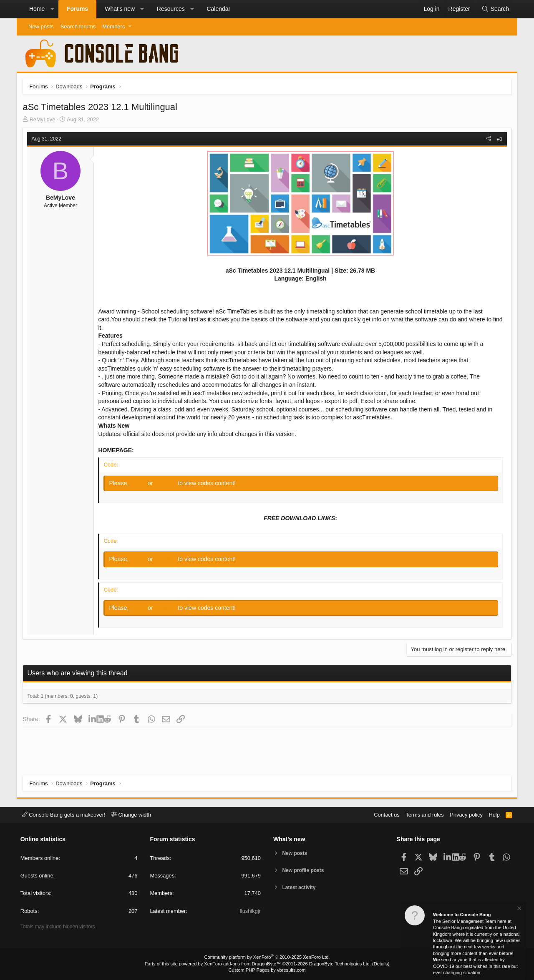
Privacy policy (465, 815)
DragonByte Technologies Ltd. (339, 964)
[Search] (495, 9)
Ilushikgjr (250, 911)
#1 (500, 139)
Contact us (385, 815)
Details (380, 964)
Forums (77, 9)
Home (37, 9)
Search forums (78, 26)
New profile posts (305, 871)
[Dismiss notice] (519, 909)
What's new (120, 9)
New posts (41, 26)
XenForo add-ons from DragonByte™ (243, 964)
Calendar (218, 9)
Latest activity (301, 889)
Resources (171, 9)
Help (494, 815)
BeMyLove (43, 119)
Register (166, 483)
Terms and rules (423, 815)
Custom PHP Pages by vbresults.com (267, 970)
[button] (52, 9)
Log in (139, 483)
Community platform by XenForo (267, 957)
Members (113, 26)
